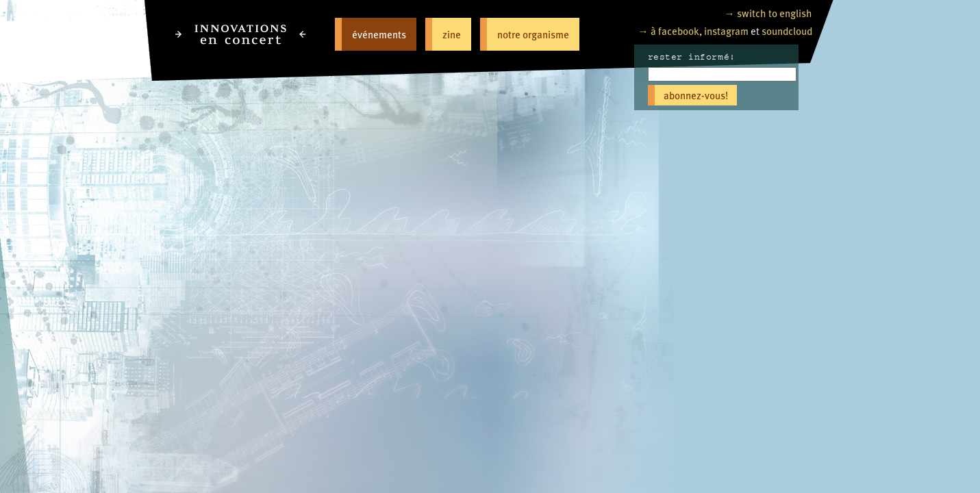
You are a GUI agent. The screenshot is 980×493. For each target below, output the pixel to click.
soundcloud (787, 30)
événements (379, 34)
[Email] (722, 74)
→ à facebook (669, 30)
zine (452, 34)
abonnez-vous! (696, 95)
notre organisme (533, 34)
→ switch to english (768, 13)
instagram (726, 30)
